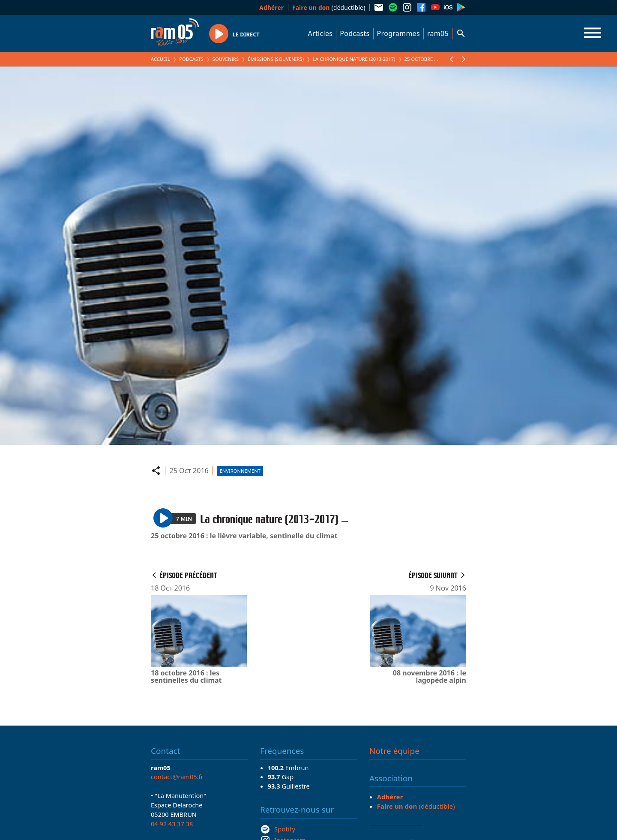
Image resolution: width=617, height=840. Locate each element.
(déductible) (329, 7)
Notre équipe (394, 751)
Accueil (160, 59)
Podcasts (355, 33)
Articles (320, 33)
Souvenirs (226, 59)
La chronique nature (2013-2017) (354, 59)
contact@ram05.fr (177, 777)
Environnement (240, 471)
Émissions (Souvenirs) (276, 59)
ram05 (438, 33)
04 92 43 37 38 (172, 824)
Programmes (398, 33)
